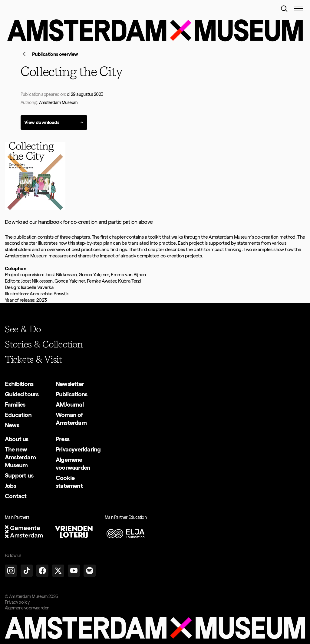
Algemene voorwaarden (27, 608)
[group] (49, 54)
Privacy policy (17, 602)
